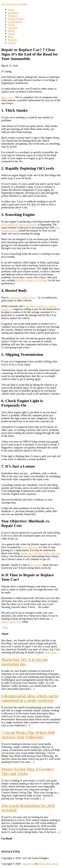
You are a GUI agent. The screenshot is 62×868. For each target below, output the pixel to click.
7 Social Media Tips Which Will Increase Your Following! (28, 735)
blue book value (30, 547)
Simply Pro (29, 864)
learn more (36, 565)
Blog (5, 627)
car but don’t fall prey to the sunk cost (40, 553)
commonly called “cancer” (23, 298)
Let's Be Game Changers (14, 4)
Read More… (52, 652)
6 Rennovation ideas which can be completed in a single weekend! (30, 698)
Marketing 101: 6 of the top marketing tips (25, 662)
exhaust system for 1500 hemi (32, 280)
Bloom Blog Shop (48, 864)
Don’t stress (8, 97)
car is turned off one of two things (19, 225)
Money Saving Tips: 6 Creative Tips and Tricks (27, 771)
